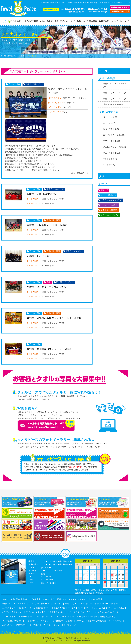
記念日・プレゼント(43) (111, 200)
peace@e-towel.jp (49, 583)
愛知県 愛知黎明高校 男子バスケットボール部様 (54, 318)
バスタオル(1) (109, 123)
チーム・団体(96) (108, 195)
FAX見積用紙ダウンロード (13, 621)
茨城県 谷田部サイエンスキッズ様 (46, 287)
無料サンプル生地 (31, 599)
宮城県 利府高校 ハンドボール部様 (47, 225)
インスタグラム (115, 621)
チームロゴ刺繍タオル (39, 608)
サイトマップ (70, 625)
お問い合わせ (8, 625)
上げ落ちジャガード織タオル (14, 608)
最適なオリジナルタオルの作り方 (72, 599)
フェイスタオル (41, 617)
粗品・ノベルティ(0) (110, 215)
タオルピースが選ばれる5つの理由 (91, 621)
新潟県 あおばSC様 (38, 256)
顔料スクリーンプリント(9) (115, 99)
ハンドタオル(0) (110, 159)
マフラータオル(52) (111, 141)
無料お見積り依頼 (108, 617)
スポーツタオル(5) (111, 129)
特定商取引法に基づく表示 (28, 625)
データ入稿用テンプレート (55, 612)
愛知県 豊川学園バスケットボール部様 (49, 349)
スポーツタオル (9, 617)
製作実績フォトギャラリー (39, 621)
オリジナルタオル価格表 (87, 617)
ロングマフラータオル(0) (114, 135)
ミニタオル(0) (109, 165)
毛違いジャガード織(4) (113, 104)
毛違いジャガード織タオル (106, 604)
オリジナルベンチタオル (78, 608)
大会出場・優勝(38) (109, 210)
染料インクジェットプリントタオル (17, 604)
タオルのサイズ (58, 608)
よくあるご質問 (48, 599)
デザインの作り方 (33, 612)
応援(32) (104, 190)
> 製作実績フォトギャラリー (16, 56)
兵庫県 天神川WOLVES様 (42, 194)
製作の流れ (15, 599)
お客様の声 (58, 621)
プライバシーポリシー (52, 625)
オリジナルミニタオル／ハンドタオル (108, 608)
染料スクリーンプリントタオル (49, 604)
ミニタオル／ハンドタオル (62, 617)
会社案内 (69, 621)
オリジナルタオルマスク (13, 612)
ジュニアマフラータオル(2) (115, 147)
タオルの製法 (94, 599)
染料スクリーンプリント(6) (115, 93)
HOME (4, 56)
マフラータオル (25, 617)
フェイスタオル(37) (111, 153)
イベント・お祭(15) (109, 205)
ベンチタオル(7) (110, 117)
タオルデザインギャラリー (81, 612)
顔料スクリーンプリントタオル (78, 604)
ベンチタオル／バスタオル (107, 612)
